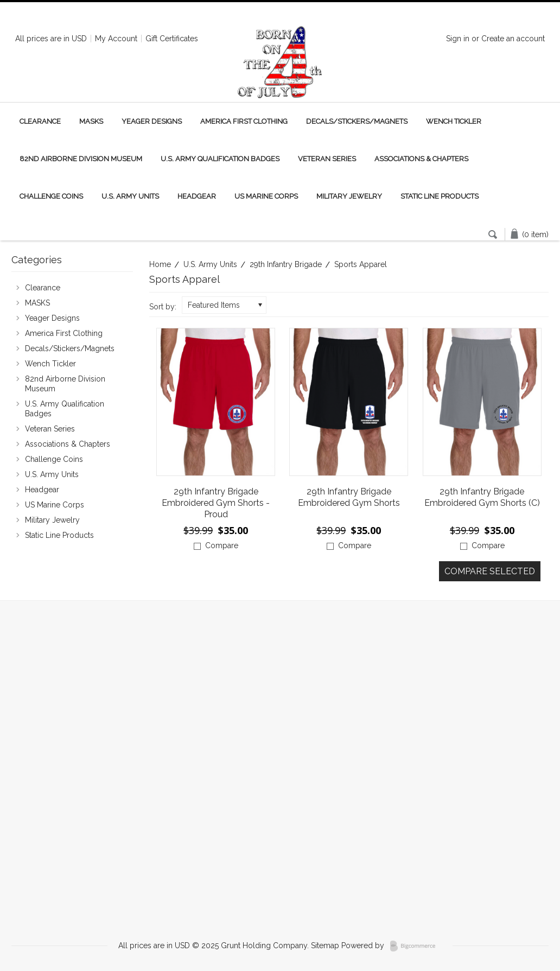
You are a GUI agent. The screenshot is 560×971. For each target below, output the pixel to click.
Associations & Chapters (421, 159)
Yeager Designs (152, 121)
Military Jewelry (349, 196)
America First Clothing (244, 121)
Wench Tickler (454, 121)
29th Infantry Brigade (286, 264)
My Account (116, 39)
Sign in (458, 39)
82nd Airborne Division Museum (81, 159)
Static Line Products (440, 196)
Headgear (197, 196)
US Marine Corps (266, 196)
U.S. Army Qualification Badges (220, 159)
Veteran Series (327, 159)
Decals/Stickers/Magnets (357, 121)
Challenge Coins (51, 196)
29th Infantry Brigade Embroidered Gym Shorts (349, 497)
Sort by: (163, 307)
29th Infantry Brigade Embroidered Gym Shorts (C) (482, 497)
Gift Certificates (172, 39)
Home (160, 264)
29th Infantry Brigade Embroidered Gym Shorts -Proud (216, 503)
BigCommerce (416, 946)
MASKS (91, 121)
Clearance (40, 121)
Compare (222, 545)
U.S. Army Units (130, 196)
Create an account (513, 39)
